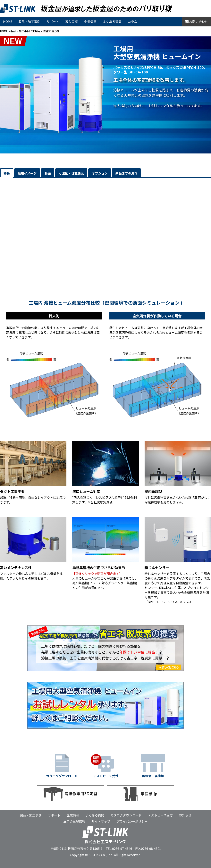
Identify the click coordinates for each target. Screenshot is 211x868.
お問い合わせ (196, 21)
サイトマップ (101, 821)
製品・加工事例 (20, 31)
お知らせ (185, 815)
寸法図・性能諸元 (71, 173)
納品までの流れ (126, 173)
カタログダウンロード (126, 815)
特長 (7, 173)
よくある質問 (112, 21)
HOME (8, 21)
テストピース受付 (160, 815)
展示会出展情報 (74, 821)
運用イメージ (27, 173)
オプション (100, 173)
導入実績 (72, 21)
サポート (53, 21)
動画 (48, 173)
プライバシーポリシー (132, 821)
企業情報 (90, 21)
